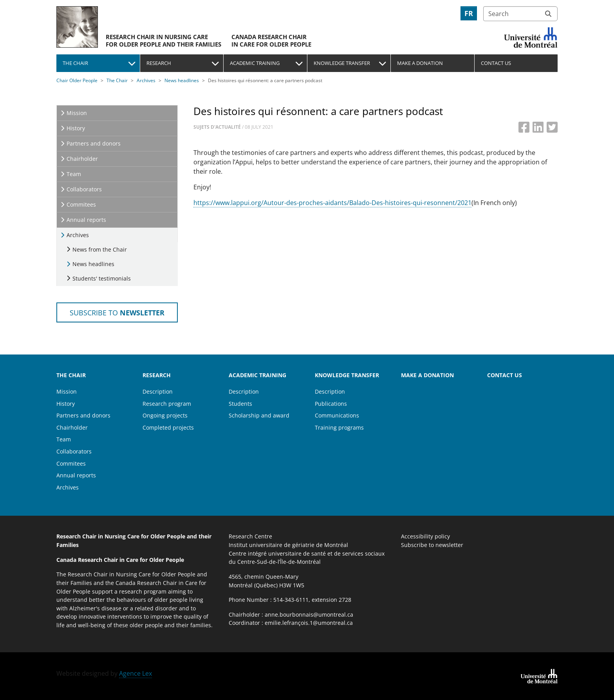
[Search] (520, 14)
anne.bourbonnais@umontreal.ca (309, 615)
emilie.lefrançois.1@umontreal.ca (309, 623)
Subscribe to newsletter (432, 545)
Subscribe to (117, 312)
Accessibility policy (425, 536)
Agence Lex (135, 673)
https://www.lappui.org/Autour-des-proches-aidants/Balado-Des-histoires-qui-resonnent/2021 (332, 203)
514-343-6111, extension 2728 (312, 600)
